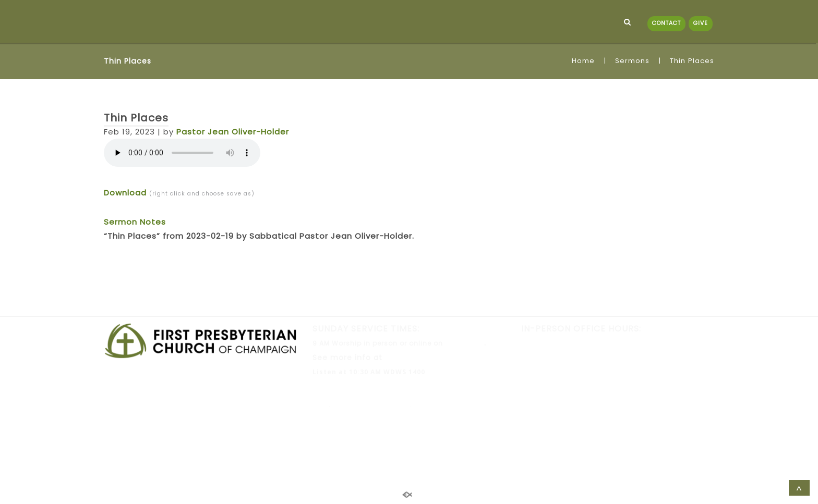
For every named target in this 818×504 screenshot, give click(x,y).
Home (583, 61)
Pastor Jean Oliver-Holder (233, 132)
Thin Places (136, 118)
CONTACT (666, 23)
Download (125, 193)
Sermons (632, 61)
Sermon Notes (135, 222)
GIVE (701, 23)
